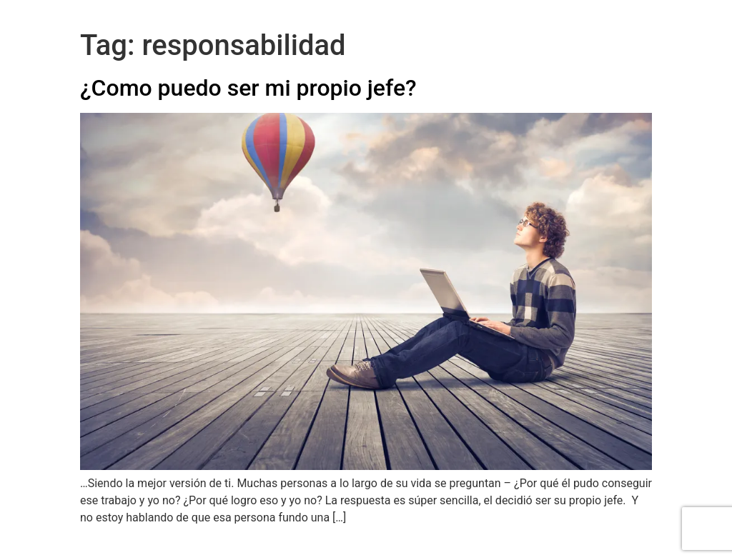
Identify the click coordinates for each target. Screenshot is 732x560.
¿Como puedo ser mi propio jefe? (248, 88)
